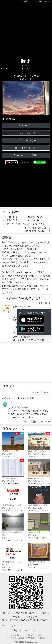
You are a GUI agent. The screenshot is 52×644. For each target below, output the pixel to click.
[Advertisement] (26, 30)
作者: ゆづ (32, 535)
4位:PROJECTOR (39, 469)
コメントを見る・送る (26, 148)
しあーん (13, 403)
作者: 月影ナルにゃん (37, 454)
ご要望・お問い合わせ (27, 638)
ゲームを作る (25, 1)
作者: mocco (33, 565)
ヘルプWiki (11, 638)
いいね (12, 162)
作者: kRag (6, 538)
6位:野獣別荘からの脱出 (39, 496)
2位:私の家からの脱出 (39, 442)
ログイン (46, 1)
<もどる (5, 68)
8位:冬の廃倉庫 (39, 523)
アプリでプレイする (26, 140)
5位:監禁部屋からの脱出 (13, 496)
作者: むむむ (26, 79)
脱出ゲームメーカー (26, 630)
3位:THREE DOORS (13, 469)
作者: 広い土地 (8, 481)
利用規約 (41, 638)
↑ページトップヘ (9, 626)
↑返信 (33, 422)
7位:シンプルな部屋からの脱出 (13, 525)
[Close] (49, 311)
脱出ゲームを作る (35, 635)
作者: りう (6, 508)
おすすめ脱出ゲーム (17, 635)
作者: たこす (7, 454)
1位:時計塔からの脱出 (13, 442)
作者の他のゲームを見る (26, 155)
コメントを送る (40, 392)
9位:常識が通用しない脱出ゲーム (13, 554)
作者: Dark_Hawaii (35, 481)
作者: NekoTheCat (35, 508)
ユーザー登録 (36, 1)
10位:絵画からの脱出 (39, 553)
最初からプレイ (26, 125)
